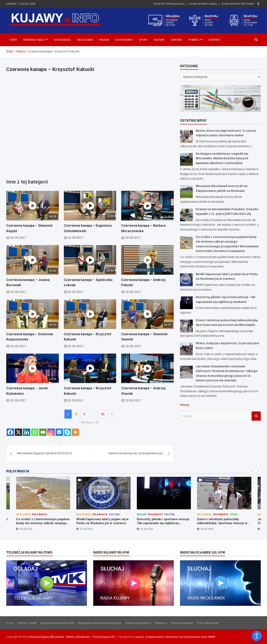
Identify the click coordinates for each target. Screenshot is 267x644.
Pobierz (194, 40)
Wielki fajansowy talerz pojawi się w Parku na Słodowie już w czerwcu (103, 521)
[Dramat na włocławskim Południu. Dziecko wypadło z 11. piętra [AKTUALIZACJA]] (186, 215)
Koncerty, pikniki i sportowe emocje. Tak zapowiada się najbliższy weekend (164, 523)
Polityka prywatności (138, 623)
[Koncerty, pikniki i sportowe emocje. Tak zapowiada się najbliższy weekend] (186, 303)
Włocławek (85, 40)
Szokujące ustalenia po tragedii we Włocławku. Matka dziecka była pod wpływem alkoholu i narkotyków (222, 158)
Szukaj (256, 416)
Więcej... (185, 405)
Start (13, 40)
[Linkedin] (27, 432)
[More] (75, 432)
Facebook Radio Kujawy (203, 4)
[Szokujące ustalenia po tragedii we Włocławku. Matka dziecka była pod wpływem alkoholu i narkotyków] (186, 159)
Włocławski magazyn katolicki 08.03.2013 (44, 453)
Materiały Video (34, 40)
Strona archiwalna (182, 623)
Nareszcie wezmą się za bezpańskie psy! (136, 453)
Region (104, 40)
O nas (10, 623)
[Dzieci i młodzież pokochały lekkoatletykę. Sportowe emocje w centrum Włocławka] (186, 326)
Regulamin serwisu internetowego (100, 623)
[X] (18, 432)
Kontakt (215, 40)
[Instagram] (51, 432)
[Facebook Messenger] (59, 432)
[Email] (43, 432)
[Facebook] (10, 432)
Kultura (159, 40)
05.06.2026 (26, 529)
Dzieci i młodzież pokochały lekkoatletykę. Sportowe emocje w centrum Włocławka (222, 523)
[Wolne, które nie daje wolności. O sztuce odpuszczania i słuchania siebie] (186, 136)
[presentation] (252, 471)
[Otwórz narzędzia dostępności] (257, 636)
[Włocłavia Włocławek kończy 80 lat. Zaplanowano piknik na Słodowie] (186, 192)
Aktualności (62, 40)
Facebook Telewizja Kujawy (169, 4)
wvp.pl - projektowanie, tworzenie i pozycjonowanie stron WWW (175, 637)
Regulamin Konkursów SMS (57, 623)
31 (103, 414)
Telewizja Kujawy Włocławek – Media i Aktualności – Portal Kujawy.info (72, 637)
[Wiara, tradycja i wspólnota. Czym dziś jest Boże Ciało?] (186, 349)
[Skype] (67, 432)
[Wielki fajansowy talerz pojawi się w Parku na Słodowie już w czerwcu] (186, 280)
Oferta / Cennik (27, 623)
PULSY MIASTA (18, 471)
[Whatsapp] (35, 432)
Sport (143, 40)
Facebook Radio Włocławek (238, 4)
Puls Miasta (40, 514)
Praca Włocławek (208, 623)
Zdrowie (177, 40)
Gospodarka (124, 40)
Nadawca (161, 623)
